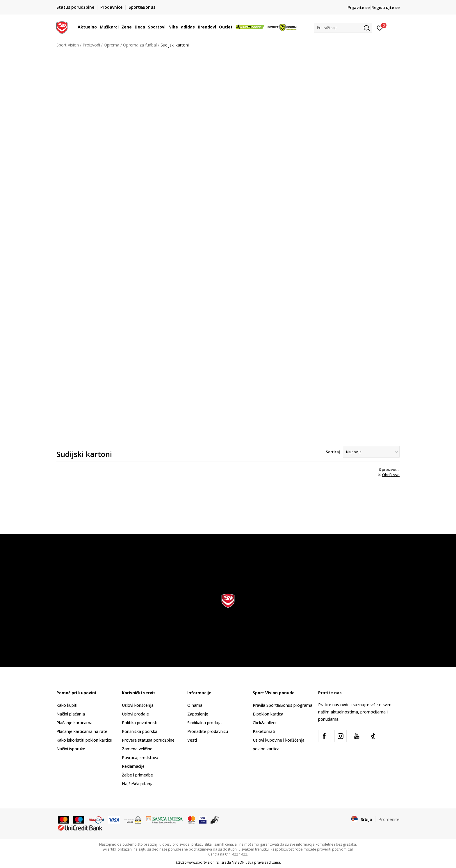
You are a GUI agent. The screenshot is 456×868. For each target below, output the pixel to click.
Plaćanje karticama (74, 723)
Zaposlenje (198, 714)
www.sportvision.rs (203, 862)
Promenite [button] (389, 819)
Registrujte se (385, 7)
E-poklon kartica (268, 714)
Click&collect (265, 723)
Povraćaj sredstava (140, 757)
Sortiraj (333, 452)
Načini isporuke (71, 749)
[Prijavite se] (380, 28)
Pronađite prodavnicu (208, 731)
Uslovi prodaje (135, 714)
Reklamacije (133, 766)
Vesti (192, 740)
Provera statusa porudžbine (148, 740)
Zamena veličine (137, 749)
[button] (343, 28)
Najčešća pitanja (138, 784)
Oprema (112, 45)
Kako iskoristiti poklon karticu (84, 740)
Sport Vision (68, 45)
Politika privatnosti (140, 723)
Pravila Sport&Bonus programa (283, 705)
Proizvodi (91, 45)
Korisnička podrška (140, 731)
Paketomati (264, 731)
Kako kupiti (67, 705)
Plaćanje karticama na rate (82, 731)
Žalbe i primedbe (137, 775)
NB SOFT (239, 862)
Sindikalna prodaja (204, 723)
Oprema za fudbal (140, 45)
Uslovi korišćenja (138, 705)
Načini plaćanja (71, 714)
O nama (195, 705)
